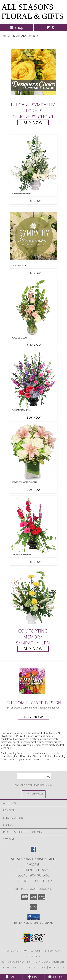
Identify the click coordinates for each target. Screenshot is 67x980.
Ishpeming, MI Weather (16, 962)
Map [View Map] (33, 977)
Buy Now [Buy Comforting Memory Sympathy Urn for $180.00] (33, 649)
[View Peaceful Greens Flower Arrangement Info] (34, 308)
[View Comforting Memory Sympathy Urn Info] (34, 598)
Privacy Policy (11, 967)
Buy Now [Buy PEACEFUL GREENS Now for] (34, 345)
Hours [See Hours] (56, 977)
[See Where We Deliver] (34, 794)
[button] (33, 917)
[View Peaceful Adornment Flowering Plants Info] (34, 524)
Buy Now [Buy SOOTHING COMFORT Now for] (34, 201)
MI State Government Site (49, 962)
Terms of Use (57, 967)
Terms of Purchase (34, 967)
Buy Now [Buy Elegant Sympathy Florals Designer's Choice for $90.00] (33, 122)
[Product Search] (34, 776)
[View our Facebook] (34, 851)
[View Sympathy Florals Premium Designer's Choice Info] (34, 236)
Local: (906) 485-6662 (34, 875)
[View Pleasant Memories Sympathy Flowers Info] (34, 380)
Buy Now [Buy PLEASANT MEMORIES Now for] (34, 417)
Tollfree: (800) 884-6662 (33, 881)
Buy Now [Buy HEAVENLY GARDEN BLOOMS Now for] (34, 490)
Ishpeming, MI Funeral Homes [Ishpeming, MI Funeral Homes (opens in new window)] (24, 951)
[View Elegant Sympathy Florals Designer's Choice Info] (34, 72)
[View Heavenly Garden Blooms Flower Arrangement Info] (34, 452)
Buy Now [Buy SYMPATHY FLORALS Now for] (34, 273)
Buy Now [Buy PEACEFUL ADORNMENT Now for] (34, 562)
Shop (17, 27)
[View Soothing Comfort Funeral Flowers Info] (34, 163)
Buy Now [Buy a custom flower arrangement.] (33, 717)
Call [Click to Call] (11, 977)
